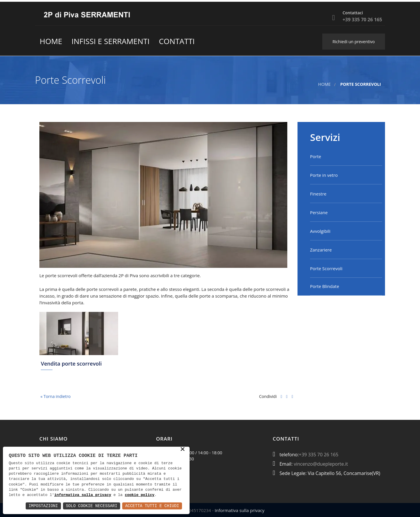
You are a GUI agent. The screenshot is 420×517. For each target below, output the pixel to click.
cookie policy (140, 495)
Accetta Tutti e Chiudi (152, 506)
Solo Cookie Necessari (92, 506)
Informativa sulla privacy (239, 510)
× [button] (183, 450)
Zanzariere (321, 250)
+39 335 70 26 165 (319, 455)
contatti (177, 41)
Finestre (318, 194)
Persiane (319, 212)
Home (51, 41)
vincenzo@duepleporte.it (321, 464)
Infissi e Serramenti (110, 41)
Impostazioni (43, 506)
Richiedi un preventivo (354, 42)
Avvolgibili (320, 231)
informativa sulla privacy (83, 495)
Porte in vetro (324, 175)
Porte (316, 156)
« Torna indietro (55, 396)
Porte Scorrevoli (326, 268)
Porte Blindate (325, 286)
